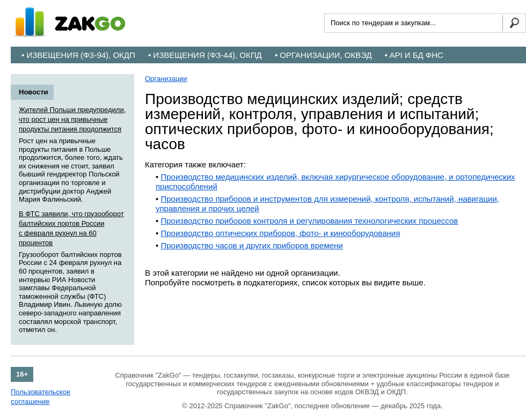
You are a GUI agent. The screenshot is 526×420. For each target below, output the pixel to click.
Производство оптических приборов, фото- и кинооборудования (280, 233)
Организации (166, 79)
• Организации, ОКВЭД (323, 55)
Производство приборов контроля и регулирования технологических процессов (309, 221)
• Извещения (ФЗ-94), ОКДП (78, 55)
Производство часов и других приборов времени (251, 245)
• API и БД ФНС (414, 55)
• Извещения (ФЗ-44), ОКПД (205, 55)
